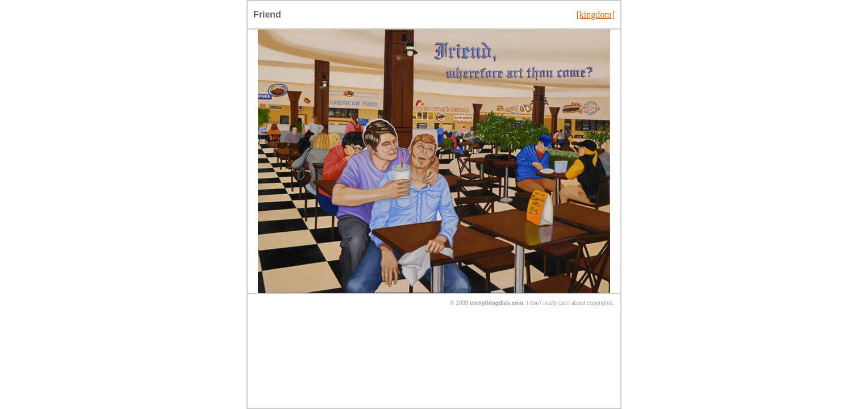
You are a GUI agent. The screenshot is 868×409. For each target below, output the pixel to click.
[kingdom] (595, 14)
